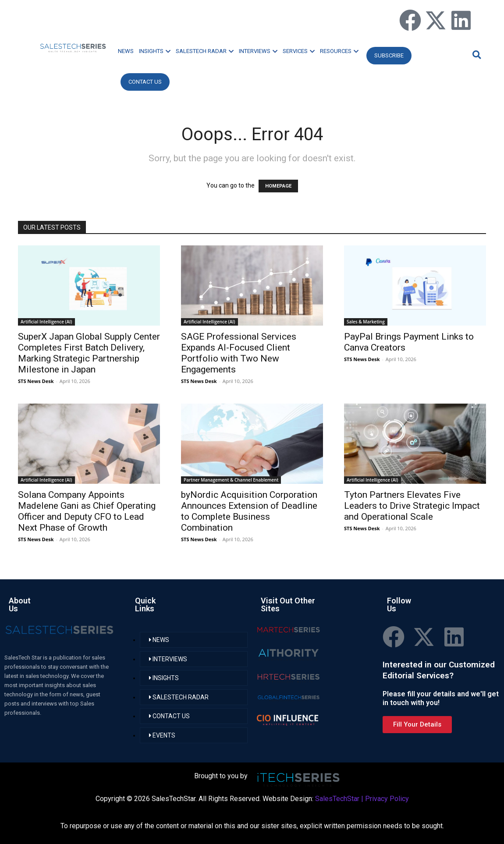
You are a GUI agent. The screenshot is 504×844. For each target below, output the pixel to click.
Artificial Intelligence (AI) (46, 322)
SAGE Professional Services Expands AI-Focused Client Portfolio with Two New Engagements (239, 353)
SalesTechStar (337, 799)
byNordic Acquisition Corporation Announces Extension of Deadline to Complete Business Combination (249, 511)
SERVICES (299, 51)
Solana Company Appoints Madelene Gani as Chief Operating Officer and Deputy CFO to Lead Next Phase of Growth (87, 511)
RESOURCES (339, 51)
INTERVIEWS (258, 51)
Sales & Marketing (366, 322)
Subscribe (389, 55)
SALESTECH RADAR (205, 51)
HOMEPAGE (278, 186)
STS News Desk (36, 381)
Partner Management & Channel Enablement (231, 480)
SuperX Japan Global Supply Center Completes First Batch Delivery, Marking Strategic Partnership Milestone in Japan (89, 353)
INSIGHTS (155, 51)
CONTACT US (145, 82)
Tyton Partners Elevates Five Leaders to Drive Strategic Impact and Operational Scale (412, 506)
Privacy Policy (387, 799)
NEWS (126, 51)
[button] (476, 55)
